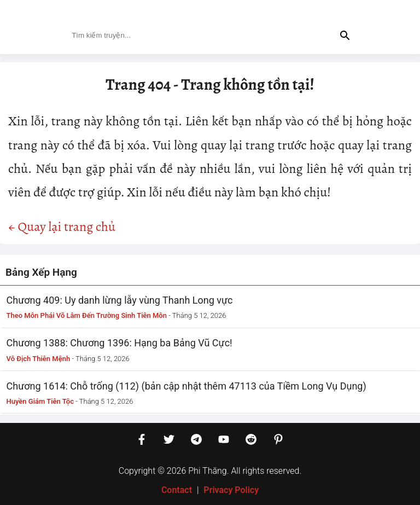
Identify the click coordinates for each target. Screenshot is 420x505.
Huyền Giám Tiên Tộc (40, 401)
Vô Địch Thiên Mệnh (39, 359)
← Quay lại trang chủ (62, 227)
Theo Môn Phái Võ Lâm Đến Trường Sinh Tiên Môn (87, 315)
